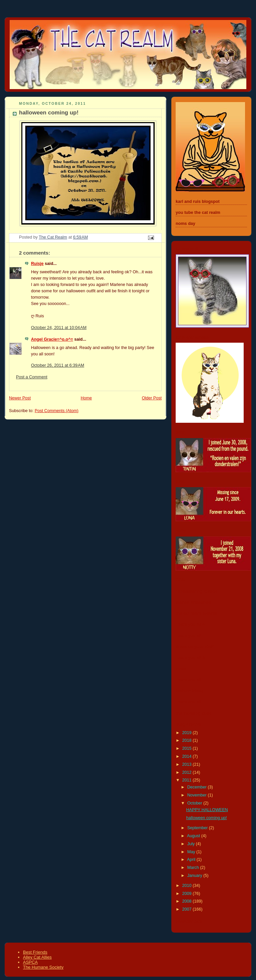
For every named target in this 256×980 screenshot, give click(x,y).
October (195, 803)
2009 (188, 894)
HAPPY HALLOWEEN (207, 810)
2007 (188, 909)
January (195, 876)
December (198, 787)
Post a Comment (32, 377)
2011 (188, 780)
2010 (188, 886)
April (192, 860)
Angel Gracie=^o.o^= (52, 339)
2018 (188, 740)
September (198, 828)
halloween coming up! (207, 818)
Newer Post (20, 398)
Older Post (152, 398)
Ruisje (37, 264)
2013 (188, 764)
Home (86, 398)
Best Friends (35, 952)
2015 (188, 748)
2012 (188, 772)
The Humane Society (43, 967)
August (194, 836)
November (198, 795)
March (194, 868)
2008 (188, 901)
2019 (188, 733)
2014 (188, 756)
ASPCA (30, 962)
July (192, 844)
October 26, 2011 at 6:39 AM (57, 365)
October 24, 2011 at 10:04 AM (59, 328)
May (192, 852)
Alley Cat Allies (37, 957)
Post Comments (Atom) (56, 411)
